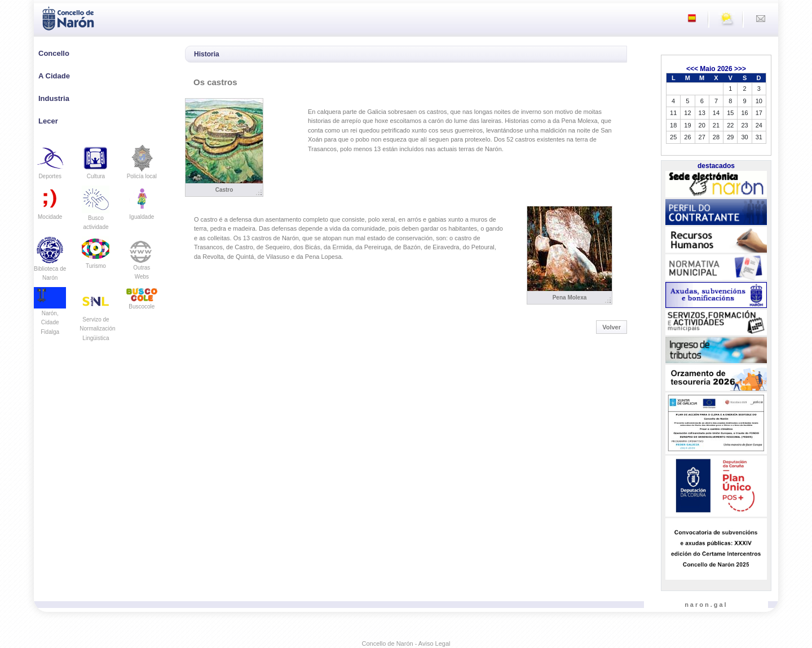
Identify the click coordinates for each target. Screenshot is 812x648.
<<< (692, 69)
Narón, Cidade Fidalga (50, 314)
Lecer (48, 121)
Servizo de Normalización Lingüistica (97, 319)
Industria (54, 98)
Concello (54, 53)
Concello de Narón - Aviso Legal (406, 643)
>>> (740, 69)
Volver (612, 327)
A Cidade (54, 76)
